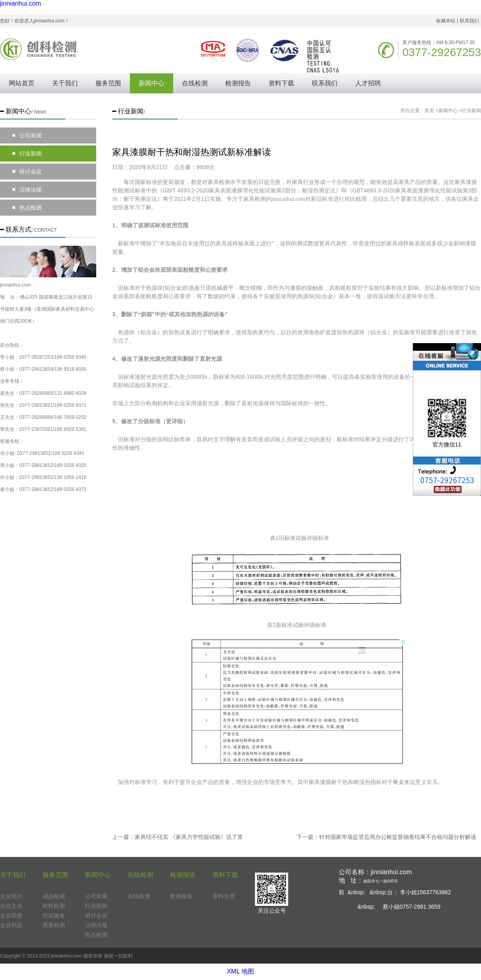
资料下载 (281, 83)
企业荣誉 (11, 915)
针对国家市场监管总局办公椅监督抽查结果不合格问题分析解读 (398, 837)
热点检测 (27, 208)
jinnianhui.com (20, 3)
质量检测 (54, 925)
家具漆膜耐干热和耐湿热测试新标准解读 (192, 152)
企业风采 (11, 925)
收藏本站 (446, 21)
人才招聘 (368, 83)
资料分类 (224, 896)
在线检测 (195, 83)
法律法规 (27, 190)
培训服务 (54, 915)
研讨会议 (27, 172)
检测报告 (238, 83)
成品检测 (54, 896)
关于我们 (65, 83)
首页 (429, 111)
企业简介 (11, 896)
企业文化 (11, 906)
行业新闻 (27, 154)
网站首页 (22, 83)
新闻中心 (152, 83)
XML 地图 (241, 971)
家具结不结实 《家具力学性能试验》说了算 (189, 837)
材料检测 (54, 906)
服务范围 (108, 83)
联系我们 (469, 21)
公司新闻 (27, 135)
